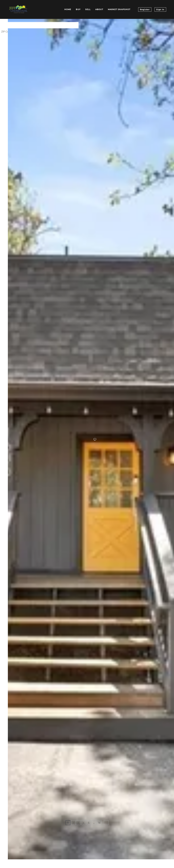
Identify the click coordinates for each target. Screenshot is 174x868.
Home (68, 9)
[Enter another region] (48, 25)
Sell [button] (88, 9)
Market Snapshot (119, 9)
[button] (12, 25)
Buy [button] (78, 9)
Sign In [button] (160, 10)
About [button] (99, 9)
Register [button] (145, 10)
